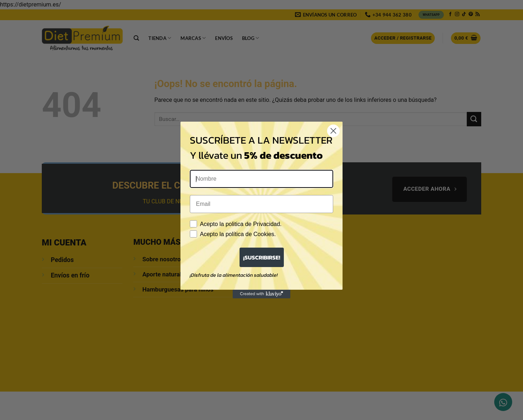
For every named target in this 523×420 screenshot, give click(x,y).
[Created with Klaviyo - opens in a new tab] (261, 294)
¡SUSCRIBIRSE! (262, 257)
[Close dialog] (333, 131)
